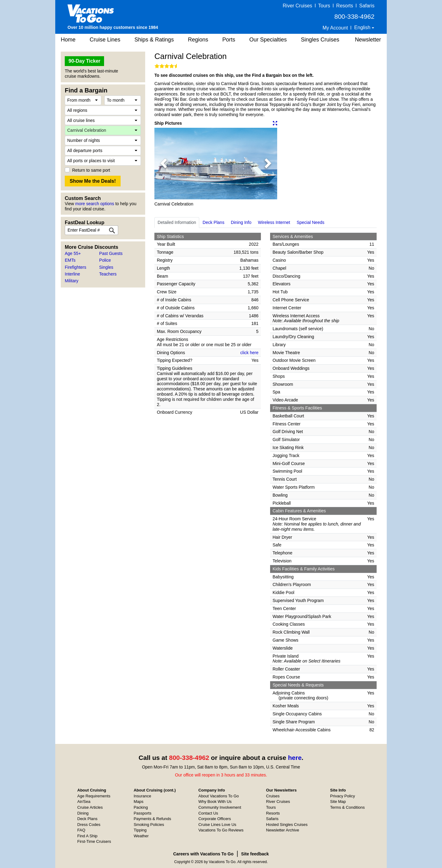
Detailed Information (177, 222)
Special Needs (310, 222)
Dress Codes (89, 825)
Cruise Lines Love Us (217, 825)
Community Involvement (220, 807)
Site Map (338, 802)
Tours (324, 6)
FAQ (81, 830)
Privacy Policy (343, 796)
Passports (142, 813)
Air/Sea (84, 802)
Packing (141, 807)
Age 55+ (73, 253)
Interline (72, 274)
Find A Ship (87, 836)
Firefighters (76, 267)
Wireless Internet (274, 222)
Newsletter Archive (283, 830)
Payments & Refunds (152, 819)
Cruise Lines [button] (105, 40)
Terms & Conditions (348, 807)
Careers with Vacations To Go (203, 854)
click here (249, 353)
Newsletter (368, 40)
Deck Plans (213, 222)
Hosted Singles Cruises (287, 825)
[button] (164, 164)
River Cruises (297, 6)
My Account (335, 28)
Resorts (345, 6)
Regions (198, 40)
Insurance (142, 796)
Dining (83, 813)
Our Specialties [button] (268, 40)
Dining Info (241, 222)
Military (72, 281)
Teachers (108, 274)
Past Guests (111, 253)
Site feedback (255, 854)
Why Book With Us (215, 802)
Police (105, 260)
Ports (229, 40)
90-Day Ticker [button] (84, 61)
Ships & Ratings (154, 40)
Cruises (273, 796)
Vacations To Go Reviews (221, 830)
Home (68, 40)
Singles (106, 267)
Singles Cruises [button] (320, 40)
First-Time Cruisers (94, 841)
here (295, 758)
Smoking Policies (149, 825)
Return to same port (91, 170)
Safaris (367, 6)
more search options (95, 204)
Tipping (140, 830)
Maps (138, 802)
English (363, 27)
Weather (141, 836)
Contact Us (208, 813)
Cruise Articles (90, 807)
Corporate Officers (215, 819)
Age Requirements (94, 796)
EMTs (70, 260)
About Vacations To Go (219, 796)
